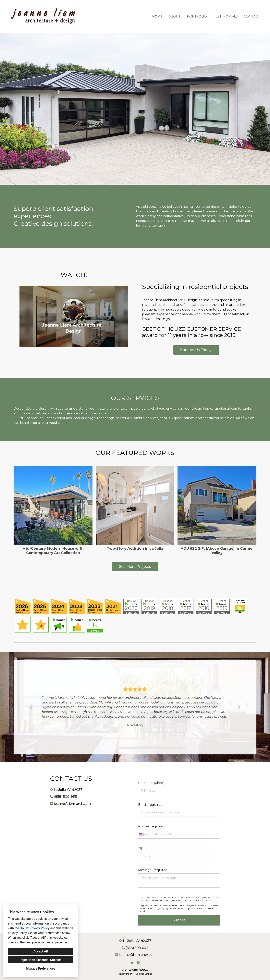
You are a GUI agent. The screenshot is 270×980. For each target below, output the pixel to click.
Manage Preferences (40, 968)
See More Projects (135, 567)
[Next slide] (239, 707)
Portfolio (197, 16)
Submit (179, 920)
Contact (252, 16)
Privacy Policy (125, 974)
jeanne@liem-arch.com (72, 804)
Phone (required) (179, 832)
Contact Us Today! (196, 350)
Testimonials (225, 16)
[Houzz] (132, 962)
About (175, 16)
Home (157, 16)
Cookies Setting (144, 974)
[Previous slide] (31, 707)
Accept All (41, 951)
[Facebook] (138, 962)
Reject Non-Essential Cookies (41, 960)
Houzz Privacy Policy (35, 928)
